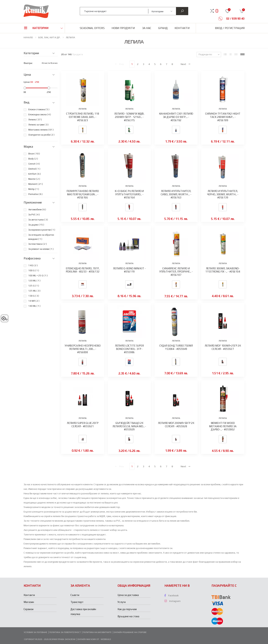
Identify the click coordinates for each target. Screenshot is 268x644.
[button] (217, 11)
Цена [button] (27, 75)
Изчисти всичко (50, 63)
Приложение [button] (33, 202)
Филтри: (28, 63)
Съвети (75, 595)
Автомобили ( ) (37, 210)
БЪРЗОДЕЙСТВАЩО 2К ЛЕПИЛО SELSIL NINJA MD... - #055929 (129, 426)
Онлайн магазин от (89, 639)
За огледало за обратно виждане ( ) (41, 237)
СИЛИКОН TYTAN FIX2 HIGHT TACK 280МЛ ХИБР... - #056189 (223, 117)
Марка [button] (28, 147)
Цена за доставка (128, 595)
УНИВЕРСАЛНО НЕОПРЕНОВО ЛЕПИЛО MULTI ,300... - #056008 (83, 349)
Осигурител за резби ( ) (41, 135)
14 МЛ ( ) (34, 301)
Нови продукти (123, 28)
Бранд (163, 28)
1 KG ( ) (33, 265)
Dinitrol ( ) (34, 169)
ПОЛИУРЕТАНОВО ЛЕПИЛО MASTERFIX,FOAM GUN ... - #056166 (83, 194)
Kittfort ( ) (35, 174)
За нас (147, 28)
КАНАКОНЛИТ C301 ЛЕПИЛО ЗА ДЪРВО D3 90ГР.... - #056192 (176, 117)
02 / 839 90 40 (235, 19)
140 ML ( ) (34, 306)
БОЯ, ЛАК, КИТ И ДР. (49, 37)
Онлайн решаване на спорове (130, 632)
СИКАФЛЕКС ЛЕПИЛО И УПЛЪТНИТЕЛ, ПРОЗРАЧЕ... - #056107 (176, 272)
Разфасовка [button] (32, 258)
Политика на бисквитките (97, 632)
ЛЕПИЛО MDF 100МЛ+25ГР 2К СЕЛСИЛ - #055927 (223, 347)
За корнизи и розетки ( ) (42, 230)
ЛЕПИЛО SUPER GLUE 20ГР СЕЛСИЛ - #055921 (83, 425)
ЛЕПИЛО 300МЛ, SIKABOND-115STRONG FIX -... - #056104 (223, 270)
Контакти (182, 28)
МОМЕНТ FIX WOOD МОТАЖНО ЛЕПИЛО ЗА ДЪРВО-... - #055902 (223, 426)
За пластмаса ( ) (38, 244)
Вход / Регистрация (230, 28)
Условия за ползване (36, 632)
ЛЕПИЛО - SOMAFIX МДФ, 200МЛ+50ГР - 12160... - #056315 (129, 117)
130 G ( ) (34, 296)
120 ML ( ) (34, 281)
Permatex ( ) (35, 194)
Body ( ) (33, 159)
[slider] (25, 88)
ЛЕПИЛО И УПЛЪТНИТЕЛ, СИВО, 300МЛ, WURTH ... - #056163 (176, 194)
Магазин (29, 602)
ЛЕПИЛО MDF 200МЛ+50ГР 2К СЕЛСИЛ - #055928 (176, 425)
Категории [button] (40, 28)
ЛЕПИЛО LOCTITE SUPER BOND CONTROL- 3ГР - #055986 (129, 349)
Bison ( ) (34, 154)
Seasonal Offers (92, 28)
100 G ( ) (34, 270)
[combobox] (114, 11)
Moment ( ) (36, 184)
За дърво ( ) (36, 225)
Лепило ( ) (35, 120)
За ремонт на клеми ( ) (41, 249)
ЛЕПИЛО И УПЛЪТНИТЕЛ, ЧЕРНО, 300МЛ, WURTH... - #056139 (223, 194)
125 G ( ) (34, 286)
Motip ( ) (34, 189)
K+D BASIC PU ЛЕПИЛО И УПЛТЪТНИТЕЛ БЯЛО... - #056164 (129, 194)
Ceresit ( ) (34, 164)
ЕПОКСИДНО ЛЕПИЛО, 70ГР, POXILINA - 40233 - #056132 (83, 270)
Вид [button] (26, 102)
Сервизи (29, 609)
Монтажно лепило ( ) (41, 130)
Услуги (122, 602)
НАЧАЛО (28, 37)
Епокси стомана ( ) (39, 109)
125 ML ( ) (34, 291)
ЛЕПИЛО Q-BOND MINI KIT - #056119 (129, 270)
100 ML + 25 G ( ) (38, 276)
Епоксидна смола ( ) (40, 114)
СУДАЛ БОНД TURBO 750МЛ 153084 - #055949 (176, 347)
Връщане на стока (128, 616)
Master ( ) (34, 179)
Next (186, 64)
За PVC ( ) (34, 215)
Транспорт (77, 602)
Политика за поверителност (65, 632)
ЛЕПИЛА (70, 37)
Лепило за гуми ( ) (38, 125)
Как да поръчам (127, 609)
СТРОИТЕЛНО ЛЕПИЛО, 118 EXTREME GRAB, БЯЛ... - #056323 (83, 117)
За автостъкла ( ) (38, 220)
